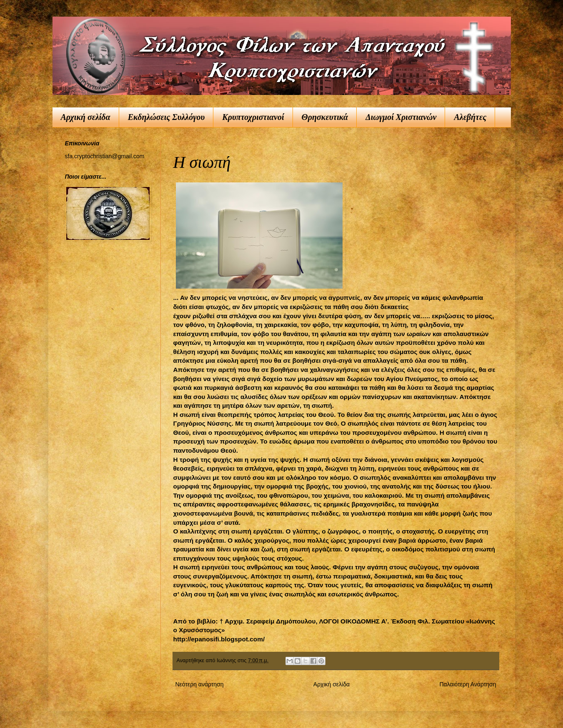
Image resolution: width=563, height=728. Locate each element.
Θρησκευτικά (325, 117)
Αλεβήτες (470, 117)
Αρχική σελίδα (86, 117)
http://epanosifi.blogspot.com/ (219, 639)
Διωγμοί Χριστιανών (401, 117)
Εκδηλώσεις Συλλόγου (166, 117)
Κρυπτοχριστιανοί (253, 117)
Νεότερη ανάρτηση (200, 684)
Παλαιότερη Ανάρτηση (468, 684)
